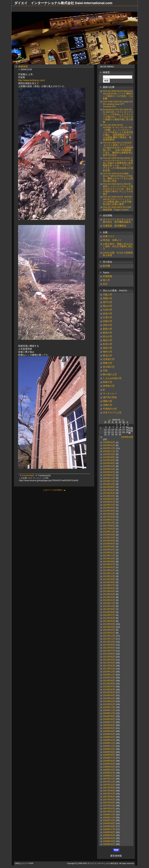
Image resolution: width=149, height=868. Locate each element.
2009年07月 (109, 722)
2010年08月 (109, 684)
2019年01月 (109, 520)
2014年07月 (109, 564)
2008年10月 (109, 749)
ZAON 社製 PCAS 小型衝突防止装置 (118, 254)
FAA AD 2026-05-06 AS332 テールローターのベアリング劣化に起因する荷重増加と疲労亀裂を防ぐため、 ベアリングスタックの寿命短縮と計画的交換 (118, 164)
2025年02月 (109, 472)
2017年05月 (109, 529)
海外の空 (108, 352)
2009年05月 (109, 728)
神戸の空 (108, 302)
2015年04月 (109, 547)
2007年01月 (109, 812)
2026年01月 (109, 445)
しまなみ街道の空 (112, 378)
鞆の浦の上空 (110, 374)
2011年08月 (109, 648)
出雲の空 (108, 317)
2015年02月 (109, 550)
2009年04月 (109, 731)
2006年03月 (109, 841)
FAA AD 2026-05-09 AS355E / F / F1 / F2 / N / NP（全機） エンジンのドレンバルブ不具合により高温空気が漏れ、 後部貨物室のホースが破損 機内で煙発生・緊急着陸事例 (118, 132)
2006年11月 (109, 818)
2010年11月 (109, 675)
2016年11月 (109, 532)
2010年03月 (109, 698)
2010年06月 (109, 690)
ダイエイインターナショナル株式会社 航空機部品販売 (118, 221)
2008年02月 (109, 773)
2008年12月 (109, 743)
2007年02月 (109, 809)
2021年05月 (109, 517)
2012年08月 (109, 612)
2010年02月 (109, 701)
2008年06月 (109, 761)
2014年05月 (109, 567)
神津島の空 (109, 386)
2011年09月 (109, 645)
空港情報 (109, 276)
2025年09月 (109, 457)
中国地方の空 (110, 409)
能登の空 (108, 333)
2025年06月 (109, 463)
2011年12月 (109, 636)
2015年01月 (109, 553)
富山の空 (108, 337)
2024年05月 (109, 493)
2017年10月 (109, 523)
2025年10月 (109, 454)
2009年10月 (109, 713)
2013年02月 (109, 597)
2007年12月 (109, 779)
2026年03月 (127, 437)
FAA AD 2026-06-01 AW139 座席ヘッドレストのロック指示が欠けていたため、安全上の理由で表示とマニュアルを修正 (118, 189)
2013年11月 (109, 573)
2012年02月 (109, 630)
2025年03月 (109, 469)
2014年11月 (109, 556)
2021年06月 (109, 514)
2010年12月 (109, 672)
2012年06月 (109, 618)
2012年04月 (109, 624)
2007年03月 (109, 806)
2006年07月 (109, 829)
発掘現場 (23, 67)
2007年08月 (109, 791)
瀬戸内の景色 (110, 397)
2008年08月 (109, 755)
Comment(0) (28, 475)
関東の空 (108, 363)
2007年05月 (109, 800)
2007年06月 (109, 797)
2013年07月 (109, 585)
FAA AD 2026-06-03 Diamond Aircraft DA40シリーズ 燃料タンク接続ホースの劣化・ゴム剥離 (118, 95)
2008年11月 (109, 746)
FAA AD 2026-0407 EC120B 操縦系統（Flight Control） (117, 208)
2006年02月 (109, 844)
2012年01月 (109, 633)
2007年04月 (109, 803)
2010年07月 (109, 687)
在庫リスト (109, 236)
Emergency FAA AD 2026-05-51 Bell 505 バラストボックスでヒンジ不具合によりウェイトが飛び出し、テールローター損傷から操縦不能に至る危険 (118, 116)
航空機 (106, 266)
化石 (105, 284)
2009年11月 (109, 710)
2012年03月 (109, 627)
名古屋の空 (109, 367)
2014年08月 (109, 562)
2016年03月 (109, 535)
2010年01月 (109, 704)
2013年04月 (109, 591)
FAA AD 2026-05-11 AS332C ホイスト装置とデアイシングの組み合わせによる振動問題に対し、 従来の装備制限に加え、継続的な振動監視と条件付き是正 (118, 149)
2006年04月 (109, 838)
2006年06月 (109, 832)
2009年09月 (109, 716)
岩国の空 (108, 321)
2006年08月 (109, 826)
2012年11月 (109, 603)
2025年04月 (109, 466)
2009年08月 (109, 719)
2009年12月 (109, 707)
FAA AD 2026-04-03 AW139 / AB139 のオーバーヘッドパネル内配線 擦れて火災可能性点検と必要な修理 (118, 200)
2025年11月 (109, 451)
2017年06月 (109, 526)
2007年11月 (109, 782)
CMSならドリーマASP (24, 863)
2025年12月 (109, 448)
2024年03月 (109, 496)
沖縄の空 (108, 405)
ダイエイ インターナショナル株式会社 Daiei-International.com (63, 3)
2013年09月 (109, 579)
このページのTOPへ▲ (54, 490)
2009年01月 (109, 740)
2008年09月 (109, 752)
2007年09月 (109, 788)
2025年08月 (109, 460)
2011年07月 (109, 651)
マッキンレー (110, 394)
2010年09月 (109, 681)
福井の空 (108, 348)
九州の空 (108, 310)
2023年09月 (109, 508)
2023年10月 (109, 505)
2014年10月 (109, 559)
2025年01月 (109, 475)
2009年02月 (109, 737)
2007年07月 (109, 794)
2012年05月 (109, 621)
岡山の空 (108, 306)
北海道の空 (109, 359)
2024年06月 (109, 490)
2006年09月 (109, 823)
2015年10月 (109, 538)
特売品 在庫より (112, 240)
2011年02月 (109, 666)
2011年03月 (109, 663)
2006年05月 (109, 835)
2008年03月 (109, 770)
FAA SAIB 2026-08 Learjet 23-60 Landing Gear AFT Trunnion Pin (118, 104)
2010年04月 (109, 695)
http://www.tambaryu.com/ (31, 80)
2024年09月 (109, 487)
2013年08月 (109, 582)
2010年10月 (109, 678)
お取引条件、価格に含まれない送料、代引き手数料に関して (118, 246)
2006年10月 (109, 820)
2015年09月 (109, 541)
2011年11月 (109, 639)
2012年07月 (109, 615)
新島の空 (108, 329)
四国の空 (108, 298)
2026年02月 (109, 442)
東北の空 (108, 356)
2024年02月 (109, 499)
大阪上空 (108, 295)
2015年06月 (109, 544)
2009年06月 (109, 725)
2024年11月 (109, 481)
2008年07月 (109, 758)
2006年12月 (109, 815)
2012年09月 (109, 609)
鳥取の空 (108, 382)
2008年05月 (109, 764)
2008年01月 (109, 776)
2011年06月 (109, 654)
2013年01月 (109, 600)
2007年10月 (109, 785)
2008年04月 (109, 767)
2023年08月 (109, 511)
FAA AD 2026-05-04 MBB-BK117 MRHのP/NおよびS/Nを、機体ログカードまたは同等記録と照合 (118, 177)
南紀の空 (108, 340)
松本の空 (108, 344)
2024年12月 (109, 478)
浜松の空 (108, 325)
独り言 (106, 280)
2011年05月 (109, 657)
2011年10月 (109, 642)
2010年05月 (109, 692)
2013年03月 (109, 594)
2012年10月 (109, 606)
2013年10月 (109, 576)
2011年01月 (109, 669)
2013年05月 (109, 588)
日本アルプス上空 (112, 413)
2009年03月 (109, 734)
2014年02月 (109, 570)
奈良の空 (108, 314)
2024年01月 (109, 502)
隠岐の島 (108, 401)
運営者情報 (116, 856)
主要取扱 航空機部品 (114, 226)
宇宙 (105, 371)
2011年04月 (109, 660)
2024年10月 (109, 484)
